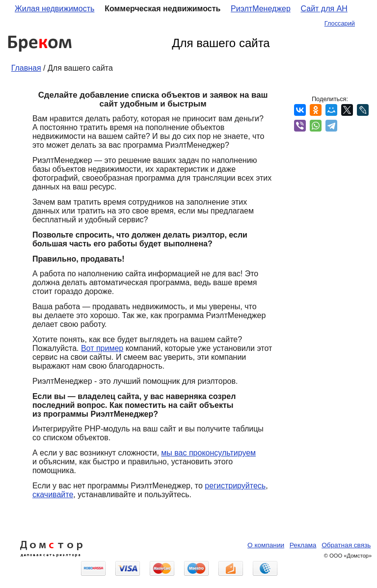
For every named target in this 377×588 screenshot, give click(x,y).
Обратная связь (346, 545)
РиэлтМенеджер (261, 9)
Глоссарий (340, 23)
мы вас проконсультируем (208, 453)
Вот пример (102, 348)
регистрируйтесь (235, 486)
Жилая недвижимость (54, 9)
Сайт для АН (324, 9)
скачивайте (53, 494)
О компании (266, 545)
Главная (26, 68)
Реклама (303, 545)
